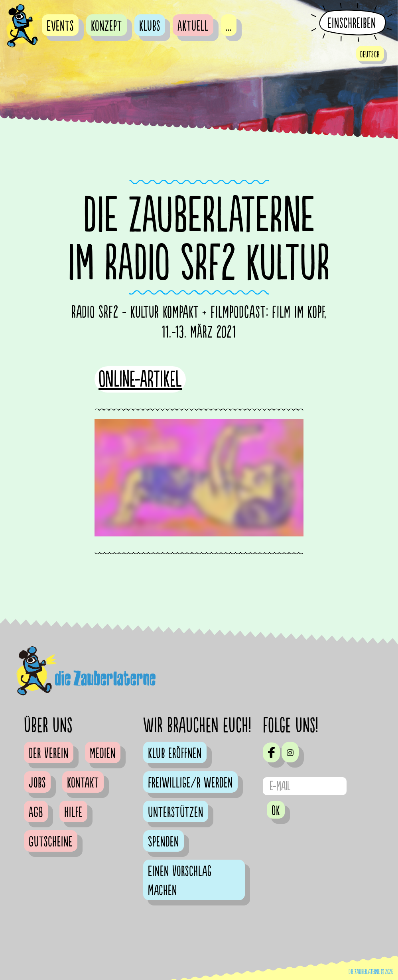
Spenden (164, 842)
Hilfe (73, 813)
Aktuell (193, 26)
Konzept (106, 26)
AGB (36, 813)
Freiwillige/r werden (190, 783)
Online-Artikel (140, 380)
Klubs (150, 26)
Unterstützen (176, 813)
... (229, 26)
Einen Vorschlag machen (180, 881)
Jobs (37, 783)
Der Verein (49, 754)
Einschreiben (352, 23)
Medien (103, 754)
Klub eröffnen (175, 754)
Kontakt (83, 783)
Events (60, 26)
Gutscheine (51, 842)
